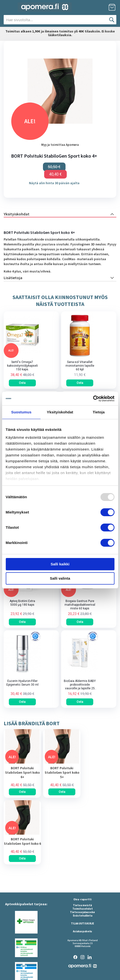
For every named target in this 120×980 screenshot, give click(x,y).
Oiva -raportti (82, 899)
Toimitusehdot (83, 909)
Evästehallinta (83, 916)
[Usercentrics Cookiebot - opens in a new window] (93, 399)
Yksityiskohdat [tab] (60, 412)
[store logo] (45, 7)
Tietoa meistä (82, 905)
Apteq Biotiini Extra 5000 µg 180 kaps (22, 603)
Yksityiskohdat (17, 214)
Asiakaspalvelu (82, 931)
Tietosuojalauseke (82, 912)
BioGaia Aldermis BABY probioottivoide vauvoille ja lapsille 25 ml (80, 685)
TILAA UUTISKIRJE (82, 923)
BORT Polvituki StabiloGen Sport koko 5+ (62, 772)
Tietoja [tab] (99, 412)
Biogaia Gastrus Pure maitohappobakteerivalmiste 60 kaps (80, 605)
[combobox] (60, 20)
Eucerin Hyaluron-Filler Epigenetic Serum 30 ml (22, 683)
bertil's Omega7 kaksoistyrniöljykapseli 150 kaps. (22, 366)
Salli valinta (60, 578)
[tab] (60, 214)
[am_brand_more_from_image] (22, 762)
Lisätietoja (13, 278)
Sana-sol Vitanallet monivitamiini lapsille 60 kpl (80, 366)
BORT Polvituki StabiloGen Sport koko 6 (22, 841)
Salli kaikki (60, 564)
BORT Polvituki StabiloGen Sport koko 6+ (22, 772)
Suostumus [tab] (21, 412)
